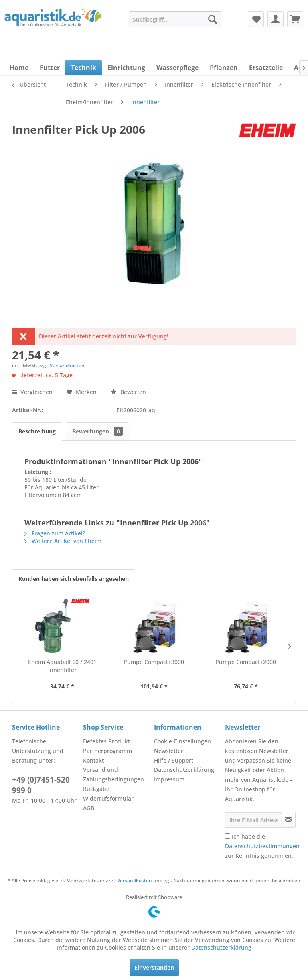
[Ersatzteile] (266, 68)
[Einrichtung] (126, 68)
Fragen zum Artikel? (55, 533)
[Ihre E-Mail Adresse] (253, 820)
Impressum (169, 779)
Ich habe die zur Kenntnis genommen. (262, 846)
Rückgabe (96, 789)
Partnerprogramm (107, 751)
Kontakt (93, 760)
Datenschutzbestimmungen (262, 846)
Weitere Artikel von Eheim (63, 541)
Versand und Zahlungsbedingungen (113, 774)
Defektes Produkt (106, 741)
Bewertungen (97, 431)
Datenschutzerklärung (184, 770)
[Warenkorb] (295, 19)
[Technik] (84, 68)
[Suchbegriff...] (175, 19)
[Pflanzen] (224, 68)
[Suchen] (213, 19)
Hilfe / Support (174, 760)
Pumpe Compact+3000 (154, 662)
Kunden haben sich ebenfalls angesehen (74, 579)
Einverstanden (154, 967)
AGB (89, 808)
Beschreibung (37, 431)
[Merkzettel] (256, 19)
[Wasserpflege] (177, 68)
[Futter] (50, 68)
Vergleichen (32, 392)
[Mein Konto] (276, 19)
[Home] (19, 68)
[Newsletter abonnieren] (289, 820)
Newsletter (169, 751)
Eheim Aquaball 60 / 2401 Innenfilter (62, 666)
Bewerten (128, 392)
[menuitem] (175, 19)
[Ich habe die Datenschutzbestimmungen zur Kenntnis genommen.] (228, 836)
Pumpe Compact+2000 (246, 662)
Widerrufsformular (108, 798)
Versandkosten (135, 880)
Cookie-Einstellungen (182, 741)
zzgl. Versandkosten (62, 365)
